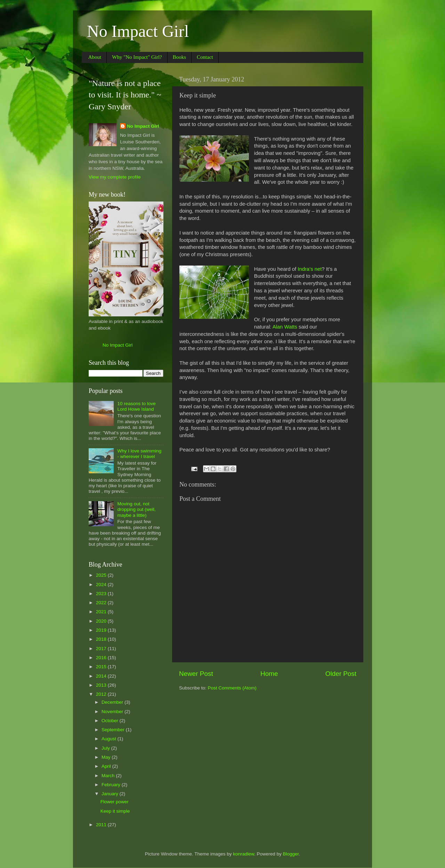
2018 (102, 639)
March (109, 776)
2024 (102, 585)
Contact (205, 57)
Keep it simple (115, 811)
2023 (102, 594)
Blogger (291, 854)
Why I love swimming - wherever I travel (139, 454)
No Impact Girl (138, 31)
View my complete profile (115, 177)
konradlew (244, 854)
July (106, 748)
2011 (102, 825)
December (113, 702)
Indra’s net (310, 269)
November (113, 712)
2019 (102, 630)
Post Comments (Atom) (232, 688)
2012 (102, 694)
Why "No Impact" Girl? (137, 57)
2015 (102, 667)
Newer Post (196, 674)
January (111, 794)
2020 (102, 621)
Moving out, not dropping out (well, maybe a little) (136, 509)
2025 (102, 575)
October (111, 721)
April (107, 766)
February (112, 785)
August (110, 739)
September (114, 730)
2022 (102, 603)
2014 (102, 676)
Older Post (341, 674)
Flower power (115, 802)
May (107, 757)
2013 (102, 685)
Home (269, 674)
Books (179, 57)
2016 (102, 658)
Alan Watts (284, 327)
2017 (102, 649)
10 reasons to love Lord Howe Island (136, 406)
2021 (102, 612)
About (95, 57)
